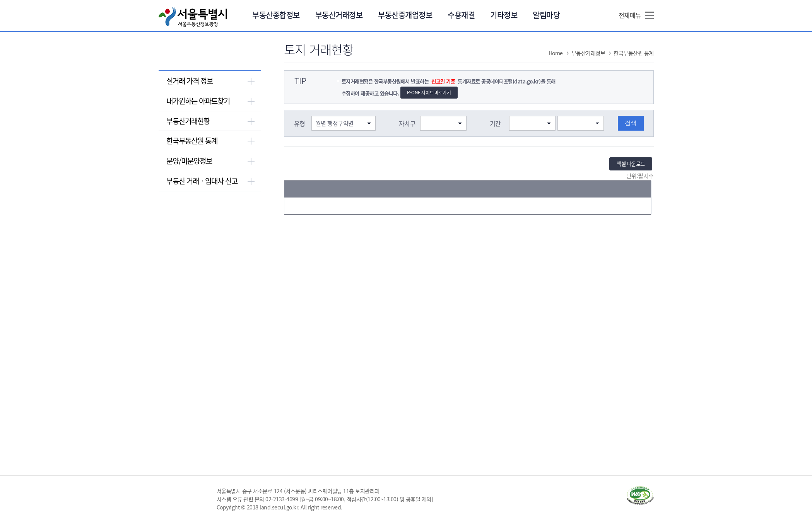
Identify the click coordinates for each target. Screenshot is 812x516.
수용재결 (461, 15)
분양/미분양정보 (189, 161)
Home (556, 53)
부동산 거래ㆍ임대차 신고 (202, 181)
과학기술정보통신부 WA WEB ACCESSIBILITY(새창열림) (640, 496)
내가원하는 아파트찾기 (198, 101)
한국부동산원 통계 (192, 141)
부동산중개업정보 (405, 15)
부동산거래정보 (339, 15)
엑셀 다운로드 (631, 164)
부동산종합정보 (276, 15)
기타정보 (504, 15)
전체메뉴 (630, 15)
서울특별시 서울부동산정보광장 (193, 17)
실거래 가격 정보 (190, 81)
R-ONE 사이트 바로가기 (429, 92)
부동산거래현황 (188, 121)
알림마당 (546, 15)
